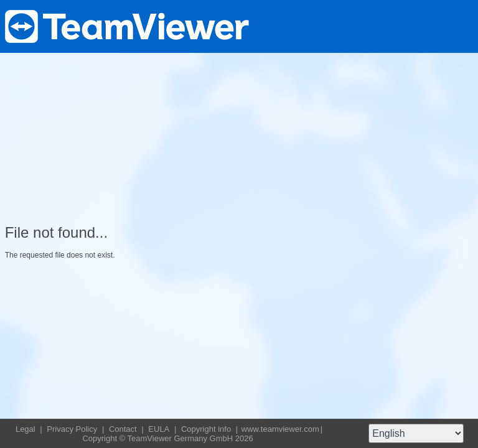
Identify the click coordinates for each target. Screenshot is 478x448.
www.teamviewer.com (280, 429)
